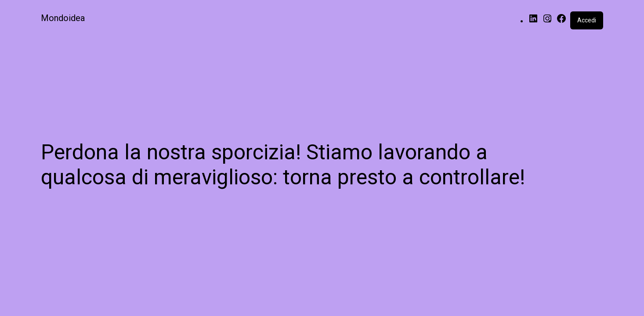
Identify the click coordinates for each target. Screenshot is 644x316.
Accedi (587, 20)
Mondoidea (63, 18)
